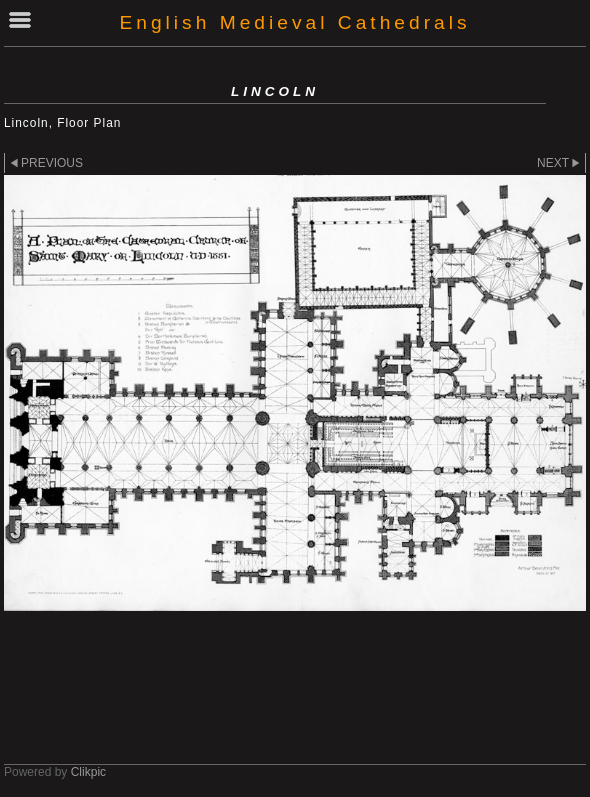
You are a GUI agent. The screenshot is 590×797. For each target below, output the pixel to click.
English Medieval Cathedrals (294, 22)
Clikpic (88, 772)
